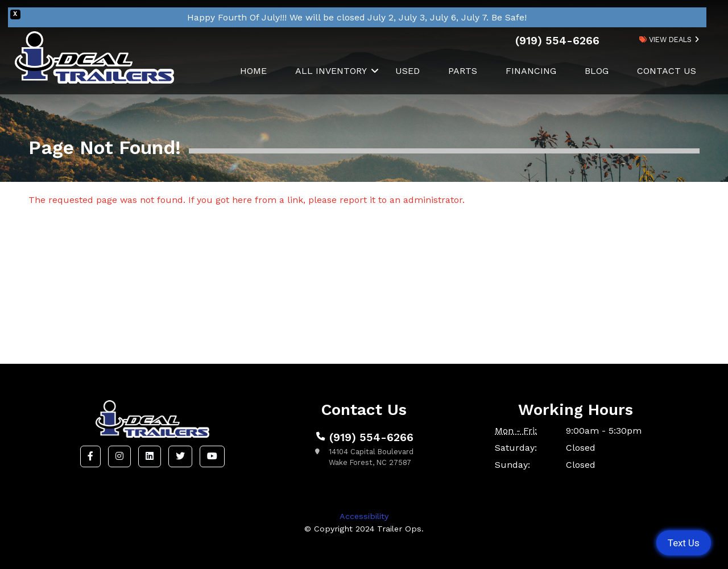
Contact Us (667, 71)
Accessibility (364, 516)
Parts (463, 71)
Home (253, 71)
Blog (597, 71)
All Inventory (331, 71)
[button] (90, 456)
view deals (665, 40)
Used (408, 71)
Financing (531, 71)
